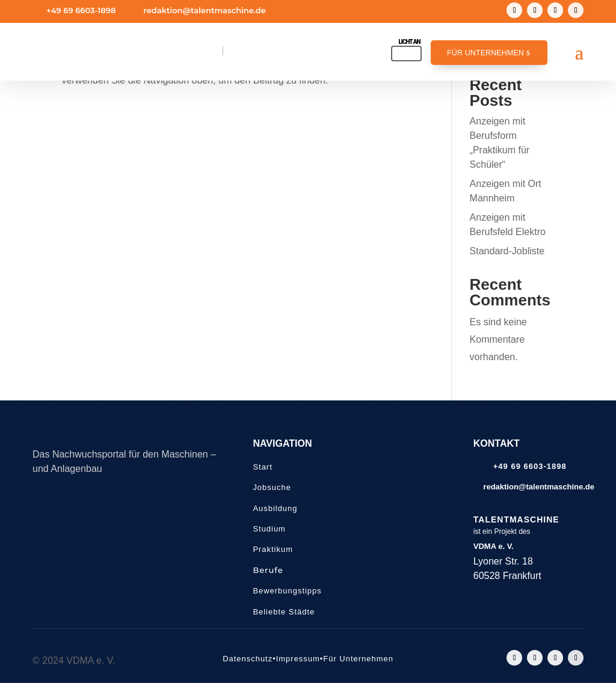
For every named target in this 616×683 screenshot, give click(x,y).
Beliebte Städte (284, 612)
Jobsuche (272, 487)
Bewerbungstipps (287, 591)
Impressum (298, 659)
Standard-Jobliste (507, 251)
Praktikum (273, 549)
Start (262, 467)
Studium (269, 529)
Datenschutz (248, 659)
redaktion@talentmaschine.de (204, 10)
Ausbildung (275, 508)
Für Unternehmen (485, 53)
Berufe (268, 570)
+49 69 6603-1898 (81, 10)
